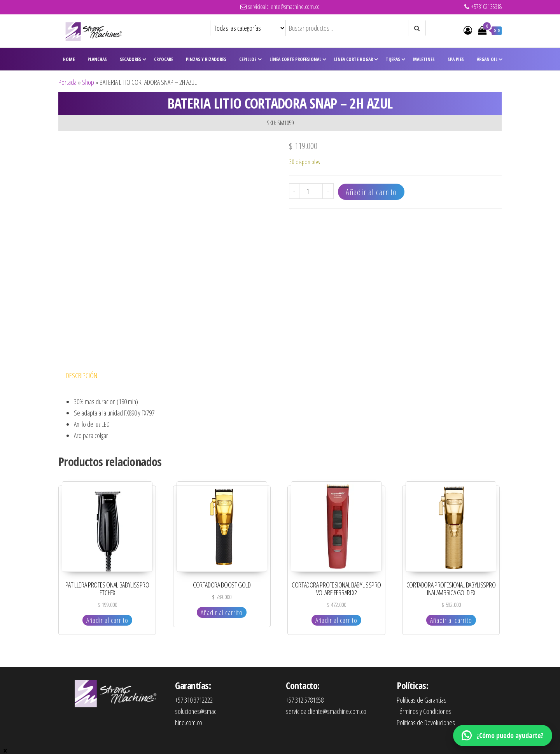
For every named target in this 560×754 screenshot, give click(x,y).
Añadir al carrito (371, 192)
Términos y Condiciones (424, 711)
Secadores (130, 59)
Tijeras (393, 59)
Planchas (97, 59)
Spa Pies (456, 59)
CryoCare (164, 59)
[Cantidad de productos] (311, 191)
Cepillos (248, 59)
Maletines (424, 59)
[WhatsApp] (503, 736)
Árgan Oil (487, 59)
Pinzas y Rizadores (206, 59)
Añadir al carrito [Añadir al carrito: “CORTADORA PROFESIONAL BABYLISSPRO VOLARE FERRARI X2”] (336, 620)
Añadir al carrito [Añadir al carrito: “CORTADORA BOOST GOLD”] (222, 612)
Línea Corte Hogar (353, 59)
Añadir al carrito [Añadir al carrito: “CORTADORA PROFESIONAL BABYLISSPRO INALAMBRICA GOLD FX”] (451, 620)
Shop (88, 82)
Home (69, 59)
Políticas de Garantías (422, 700)
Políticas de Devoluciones (426, 722)
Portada (67, 82)
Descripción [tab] (82, 375)
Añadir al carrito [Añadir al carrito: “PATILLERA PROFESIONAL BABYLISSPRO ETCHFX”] (107, 620)
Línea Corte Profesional (295, 59)
